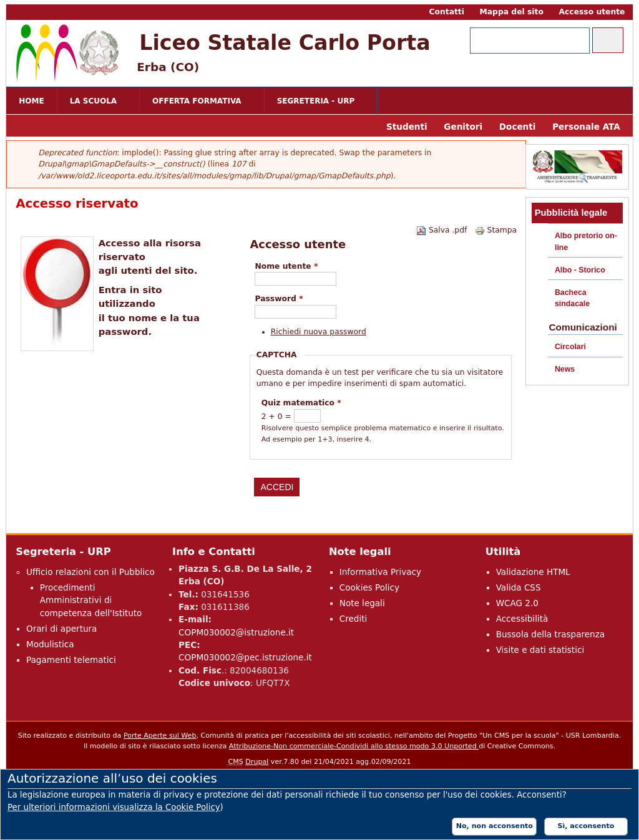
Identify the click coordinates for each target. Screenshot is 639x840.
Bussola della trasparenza (550, 634)
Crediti (354, 619)
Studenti (407, 127)
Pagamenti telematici (71, 660)
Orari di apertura (61, 629)
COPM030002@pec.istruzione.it (245, 657)
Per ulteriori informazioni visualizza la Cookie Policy (114, 807)
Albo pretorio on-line (586, 241)
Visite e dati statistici (540, 650)
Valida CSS (519, 587)
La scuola (95, 102)
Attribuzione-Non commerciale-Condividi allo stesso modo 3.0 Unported (354, 746)
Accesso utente (592, 12)
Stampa (496, 230)
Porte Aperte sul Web (160, 736)
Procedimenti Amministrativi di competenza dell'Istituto (91, 600)
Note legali (362, 603)
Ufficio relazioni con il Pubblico (90, 572)
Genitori (463, 127)
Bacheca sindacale (572, 298)
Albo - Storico (580, 270)
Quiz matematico (301, 403)
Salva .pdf (441, 230)
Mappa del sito (512, 12)
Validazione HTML (533, 572)
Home (31, 101)
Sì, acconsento (586, 826)
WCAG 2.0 (517, 603)
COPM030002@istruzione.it (236, 632)
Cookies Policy (369, 587)
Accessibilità (522, 619)
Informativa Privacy (380, 572)
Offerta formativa (199, 102)
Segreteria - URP (318, 102)
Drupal (257, 762)
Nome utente (286, 266)
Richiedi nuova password (319, 332)
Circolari (570, 347)
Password (279, 299)
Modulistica (50, 644)
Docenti (518, 127)
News (565, 369)
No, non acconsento (495, 826)
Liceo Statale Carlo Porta (285, 43)
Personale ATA (586, 127)
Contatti (446, 12)
